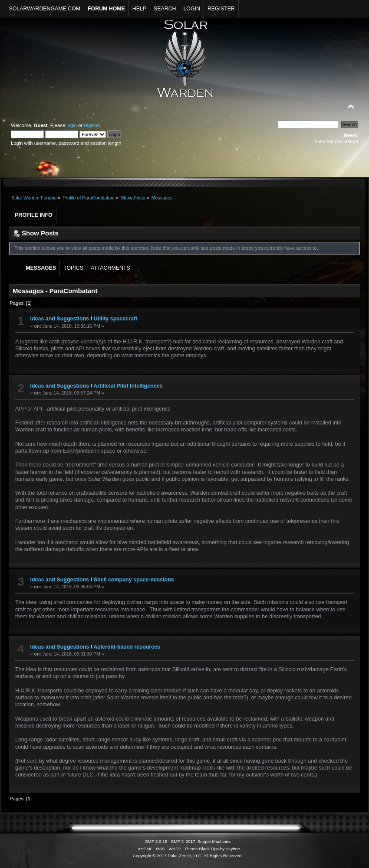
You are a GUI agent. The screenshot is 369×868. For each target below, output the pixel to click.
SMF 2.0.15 (156, 841)
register (92, 125)
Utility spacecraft (115, 319)
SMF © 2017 (183, 841)
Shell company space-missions (134, 580)
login (72, 125)
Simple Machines (214, 841)
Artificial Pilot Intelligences (128, 386)
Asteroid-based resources (127, 647)
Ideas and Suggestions (59, 319)
